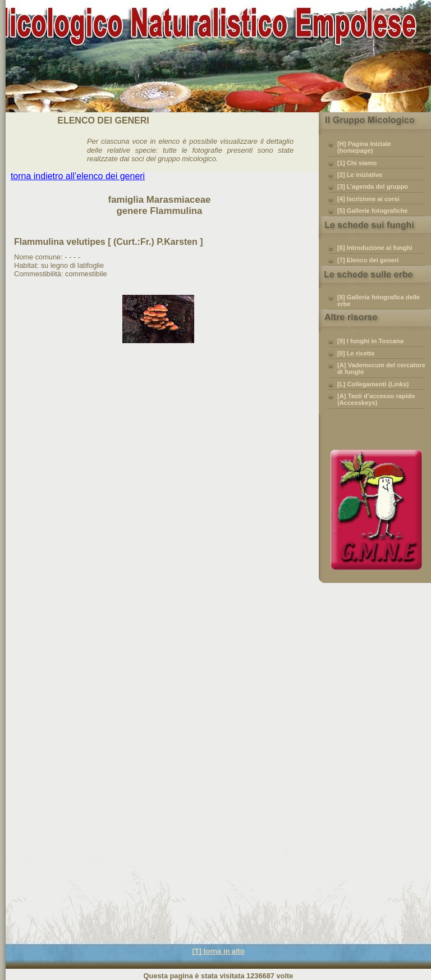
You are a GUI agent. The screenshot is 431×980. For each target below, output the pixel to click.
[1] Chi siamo (357, 163)
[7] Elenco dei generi (368, 260)
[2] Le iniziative (360, 175)
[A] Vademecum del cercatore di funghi (381, 368)
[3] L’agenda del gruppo (373, 186)
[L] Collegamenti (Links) (373, 384)
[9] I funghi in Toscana (370, 341)
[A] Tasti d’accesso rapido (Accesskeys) (376, 399)
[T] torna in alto (218, 951)
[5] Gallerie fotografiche (373, 211)
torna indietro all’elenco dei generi (78, 176)
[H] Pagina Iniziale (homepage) (364, 147)
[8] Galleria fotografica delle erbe (379, 300)
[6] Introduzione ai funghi (375, 248)
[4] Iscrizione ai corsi (368, 199)
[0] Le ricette (356, 353)
